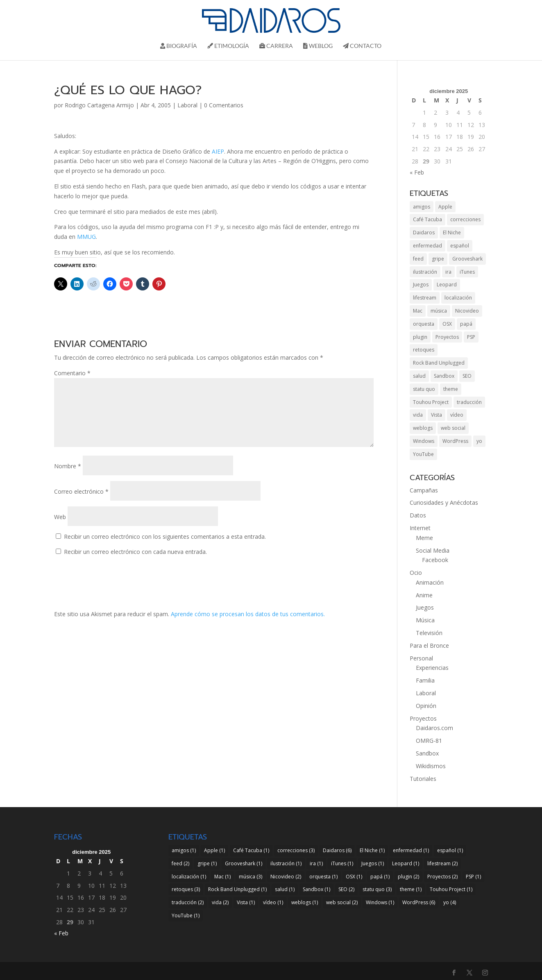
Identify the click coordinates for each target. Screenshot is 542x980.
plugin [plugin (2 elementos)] (420, 337)
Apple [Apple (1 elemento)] (445, 207)
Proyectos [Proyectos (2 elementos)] (447, 337)
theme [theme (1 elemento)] (451, 389)
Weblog (318, 46)
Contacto (362, 46)
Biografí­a (179, 46)
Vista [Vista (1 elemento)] (437, 415)
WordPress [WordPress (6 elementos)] (455, 441)
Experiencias (432, 668)
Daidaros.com (434, 728)
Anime (424, 595)
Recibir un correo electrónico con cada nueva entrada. (135, 552)
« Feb (417, 172)
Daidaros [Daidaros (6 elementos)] (424, 233)
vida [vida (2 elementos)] (418, 415)
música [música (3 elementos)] (439, 311)
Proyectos (423, 718)
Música (425, 620)
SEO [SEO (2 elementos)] (467, 376)
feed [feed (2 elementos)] (418, 259)
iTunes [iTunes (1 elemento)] (467, 272)
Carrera (276, 46)
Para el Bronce (429, 645)
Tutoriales (423, 779)
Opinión (426, 706)
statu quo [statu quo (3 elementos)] (424, 389)
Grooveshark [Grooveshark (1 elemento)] (467, 259)
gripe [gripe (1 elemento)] (438, 259)
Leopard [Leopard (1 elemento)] (447, 285)
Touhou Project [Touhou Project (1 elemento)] (431, 402)
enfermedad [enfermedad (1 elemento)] (427, 246)
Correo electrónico (81, 491)
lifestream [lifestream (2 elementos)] (425, 298)
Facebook (435, 560)
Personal (421, 658)
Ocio (416, 573)
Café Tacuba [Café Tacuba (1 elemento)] (427, 219)
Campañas (424, 490)
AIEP (218, 151)
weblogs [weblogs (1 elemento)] (423, 428)
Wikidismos (431, 766)
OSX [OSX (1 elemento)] (447, 324)
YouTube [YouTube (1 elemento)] (423, 454)
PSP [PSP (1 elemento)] (471, 337)
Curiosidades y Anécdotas (444, 502)
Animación (430, 582)
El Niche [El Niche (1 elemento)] (452, 233)
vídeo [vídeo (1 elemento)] (457, 415)
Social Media (433, 550)
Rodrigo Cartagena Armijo (99, 105)
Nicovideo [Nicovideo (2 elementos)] (467, 311)
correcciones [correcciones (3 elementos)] (465, 219)
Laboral (187, 105)
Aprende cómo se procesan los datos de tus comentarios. (248, 614)
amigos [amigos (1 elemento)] (422, 207)
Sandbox (427, 753)
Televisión (429, 633)
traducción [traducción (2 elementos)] (469, 402)
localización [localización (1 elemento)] (458, 298)
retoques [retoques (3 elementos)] (424, 350)
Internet (420, 528)
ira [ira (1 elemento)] (448, 272)
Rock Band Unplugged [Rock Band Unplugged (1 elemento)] (439, 363)
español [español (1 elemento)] (460, 246)
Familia (425, 680)
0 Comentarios (224, 105)
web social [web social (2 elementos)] (453, 428)
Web (60, 517)
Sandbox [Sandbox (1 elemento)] (444, 376)
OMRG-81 (429, 741)
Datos (418, 515)
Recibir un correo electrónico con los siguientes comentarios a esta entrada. (165, 537)
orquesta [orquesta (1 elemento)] (424, 324)
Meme (424, 538)
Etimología (228, 46)
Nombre (68, 466)
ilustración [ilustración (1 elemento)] (425, 272)
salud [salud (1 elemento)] (419, 376)
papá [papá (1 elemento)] (466, 324)
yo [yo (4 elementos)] (479, 441)
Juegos (425, 607)
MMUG (86, 237)
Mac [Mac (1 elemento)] (418, 311)
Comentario (72, 373)
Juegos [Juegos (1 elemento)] (421, 285)
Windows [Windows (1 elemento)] (424, 441)
